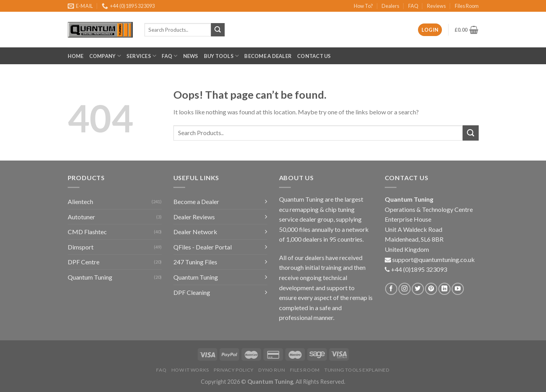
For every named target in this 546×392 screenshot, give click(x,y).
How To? (363, 6)
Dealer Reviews (194, 217)
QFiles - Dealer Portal (203, 247)
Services (141, 56)
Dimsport (81, 247)
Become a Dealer (268, 56)
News (191, 56)
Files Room (467, 6)
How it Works (190, 370)
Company (105, 56)
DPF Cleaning (192, 292)
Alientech (80, 201)
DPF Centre (84, 262)
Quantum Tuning (90, 277)
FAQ (413, 6)
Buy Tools (222, 56)
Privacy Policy (234, 370)
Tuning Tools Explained (357, 370)
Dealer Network (195, 232)
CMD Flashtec (87, 232)
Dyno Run (272, 370)
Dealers (390, 6)
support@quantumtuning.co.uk (433, 259)
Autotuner (81, 217)
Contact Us (314, 56)
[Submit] (470, 133)
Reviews (436, 6)
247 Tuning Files (195, 262)
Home (76, 56)
